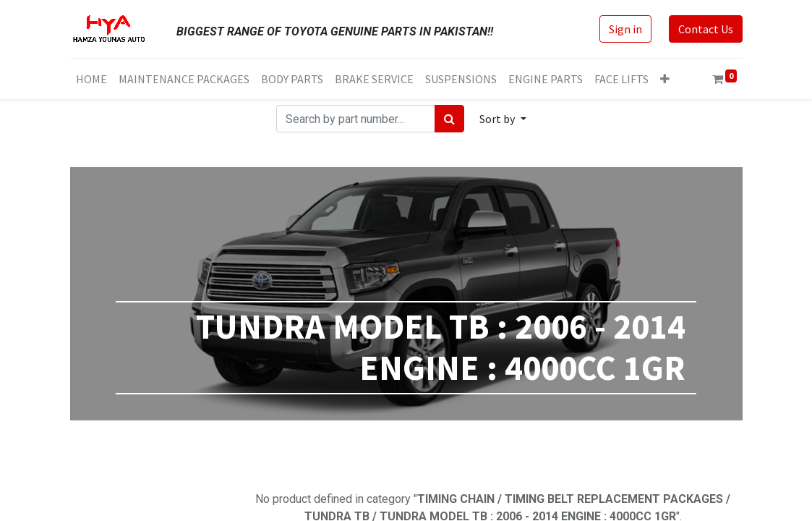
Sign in (625, 29)
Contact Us (706, 29)
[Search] (449, 119)
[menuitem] (91, 79)
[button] (665, 79)
